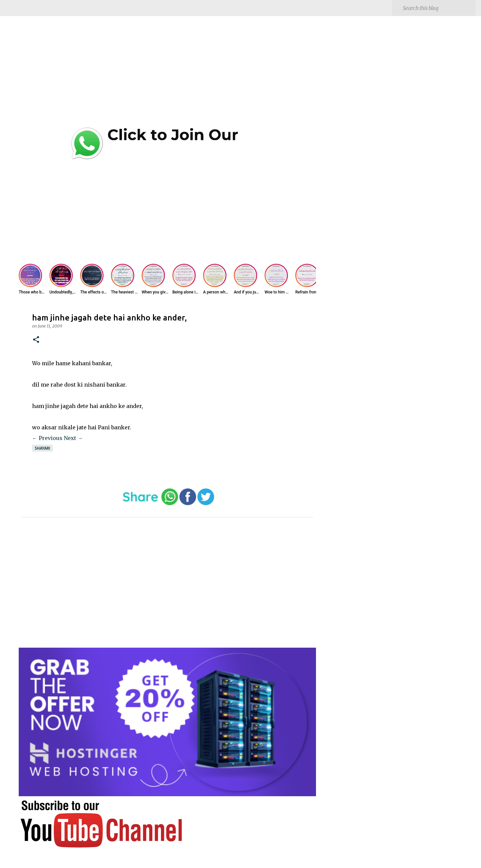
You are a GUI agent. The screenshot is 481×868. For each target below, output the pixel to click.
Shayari (42, 448)
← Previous (47, 438)
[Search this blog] (438, 8)
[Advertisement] (167, 77)
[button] (36, 340)
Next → (73, 438)
